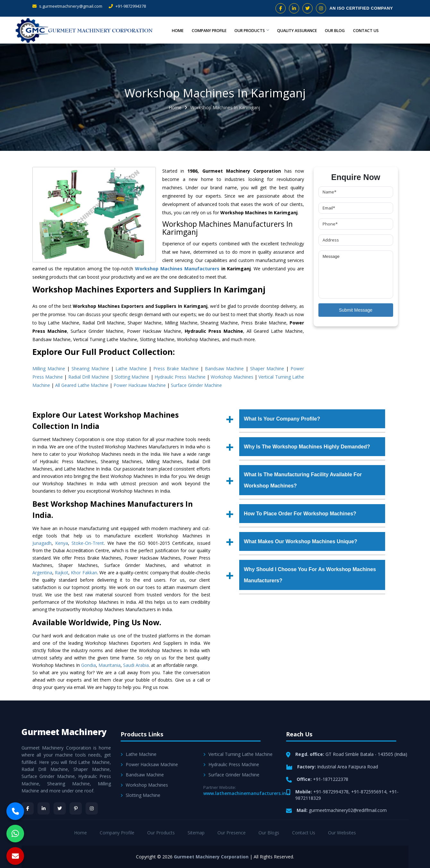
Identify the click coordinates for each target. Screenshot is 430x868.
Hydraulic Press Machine (180, 377)
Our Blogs (269, 833)
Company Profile (206, 30)
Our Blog (335, 30)
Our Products (250, 30)
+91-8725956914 (369, 792)
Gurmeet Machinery (64, 732)
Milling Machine (49, 368)
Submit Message (356, 310)
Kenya (62, 543)
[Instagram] (92, 808)
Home (175, 30)
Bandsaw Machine (224, 368)
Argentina (42, 573)
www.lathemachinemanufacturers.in (245, 793)
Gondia (89, 665)
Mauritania (110, 665)
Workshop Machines (232, 377)
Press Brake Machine (176, 368)
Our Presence (232, 833)
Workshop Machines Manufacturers (177, 269)
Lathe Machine (131, 368)
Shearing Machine (90, 368)
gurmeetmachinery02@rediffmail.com (348, 810)
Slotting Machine (132, 377)
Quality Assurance (296, 30)
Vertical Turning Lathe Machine (238, 754)
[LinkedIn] (44, 808)
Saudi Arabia (136, 665)
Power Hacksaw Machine (140, 385)
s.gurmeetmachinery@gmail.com (67, 6)
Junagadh (42, 543)
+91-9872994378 (127, 6)
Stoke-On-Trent (88, 543)
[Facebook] (28, 808)
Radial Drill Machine (89, 377)
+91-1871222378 (331, 779)
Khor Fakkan (84, 573)
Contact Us (366, 30)
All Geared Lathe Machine (82, 385)
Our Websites (342, 833)
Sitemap (196, 833)
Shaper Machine (267, 368)
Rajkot (62, 573)
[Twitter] (60, 808)
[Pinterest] (76, 808)
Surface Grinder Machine (196, 385)
